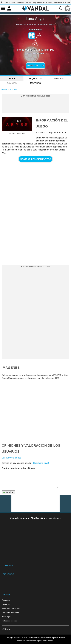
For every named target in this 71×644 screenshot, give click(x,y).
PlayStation (37, 2)
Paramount (48, 2)
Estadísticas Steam (35, 66)
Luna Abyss (35, 19)
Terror (52, 24)
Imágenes (35, 83)
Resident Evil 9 (60, 2)
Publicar (8, 492)
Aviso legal (6, 617)
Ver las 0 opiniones (11, 458)
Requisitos (35, 78)
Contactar (6, 604)
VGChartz (6, 629)
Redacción (6, 600)
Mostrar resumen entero (36, 159)
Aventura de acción (37, 24)
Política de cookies (9, 621)
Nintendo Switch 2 (24, 2)
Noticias (59, 78)
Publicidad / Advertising (11, 608)
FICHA (12, 78)
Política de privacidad (10, 613)
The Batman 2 (9, 2)
